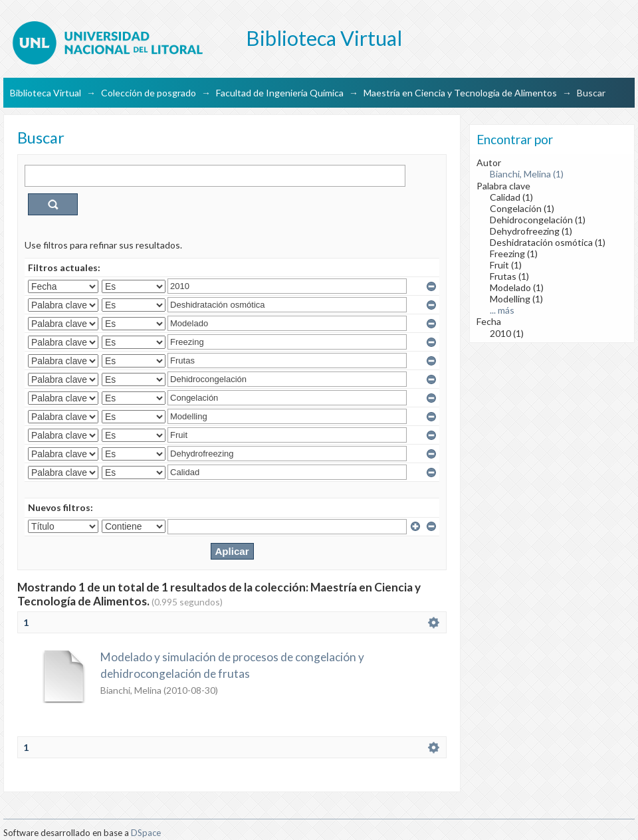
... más (502, 310)
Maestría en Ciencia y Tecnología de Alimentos (460, 93)
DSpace (146, 833)
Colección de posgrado (149, 93)
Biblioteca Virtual (46, 93)
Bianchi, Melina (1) (527, 174)
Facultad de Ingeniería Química (280, 93)
